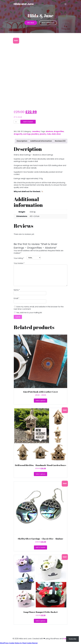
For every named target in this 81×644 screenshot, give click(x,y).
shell (54, 134)
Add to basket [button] (40, 547)
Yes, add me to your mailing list (28, 313)
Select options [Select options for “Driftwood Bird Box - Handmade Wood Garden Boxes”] (40, 474)
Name (17, 290)
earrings (27, 134)
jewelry (43, 134)
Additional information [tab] (41, 141)
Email (16, 298)
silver (59, 134)
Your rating (19, 258)
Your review (19, 263)
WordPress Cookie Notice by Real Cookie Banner (19, 643)
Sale (49, 134)
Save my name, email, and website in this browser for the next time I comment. (39, 308)
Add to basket (28, 122)
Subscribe (72, 639)
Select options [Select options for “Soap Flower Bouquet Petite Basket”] (40, 621)
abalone (49, 131)
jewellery (35, 134)
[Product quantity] (17, 122)
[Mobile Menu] (65, 4)
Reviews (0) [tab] (60, 141)
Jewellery (36, 131)
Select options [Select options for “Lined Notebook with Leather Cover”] (40, 401)
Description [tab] (22, 141)
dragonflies (59, 131)
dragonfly (18, 134)
